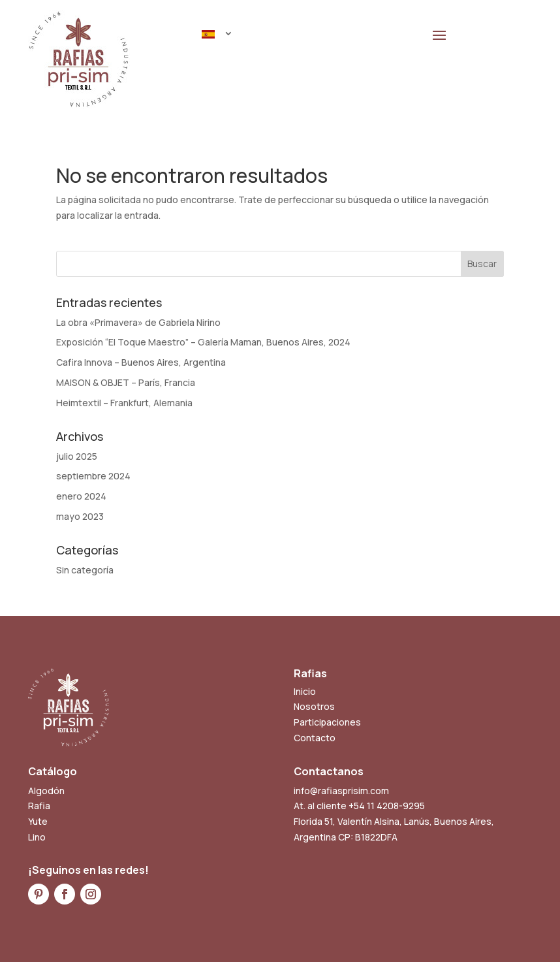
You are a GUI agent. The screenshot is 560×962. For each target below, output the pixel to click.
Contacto (315, 738)
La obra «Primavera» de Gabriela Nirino (138, 322)
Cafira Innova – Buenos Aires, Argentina (141, 362)
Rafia (39, 806)
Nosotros (314, 706)
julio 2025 (77, 456)
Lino (37, 837)
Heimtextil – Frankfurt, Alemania (124, 403)
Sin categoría (85, 570)
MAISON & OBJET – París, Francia (126, 382)
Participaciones (327, 722)
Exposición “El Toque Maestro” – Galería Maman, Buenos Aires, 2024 (203, 342)
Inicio (305, 691)
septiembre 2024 (93, 476)
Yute (38, 821)
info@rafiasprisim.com (341, 791)
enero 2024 (81, 496)
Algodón (46, 791)
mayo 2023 (80, 516)
